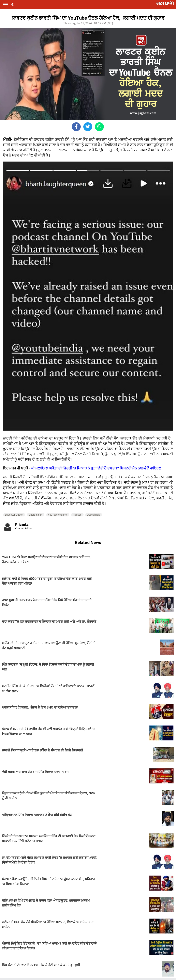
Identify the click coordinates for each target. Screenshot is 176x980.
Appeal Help (94, 515)
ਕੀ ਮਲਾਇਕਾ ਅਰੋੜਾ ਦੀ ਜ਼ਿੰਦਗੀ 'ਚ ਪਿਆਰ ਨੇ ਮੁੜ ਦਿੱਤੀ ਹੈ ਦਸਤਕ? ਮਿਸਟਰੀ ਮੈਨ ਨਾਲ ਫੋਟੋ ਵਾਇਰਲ (96, 468)
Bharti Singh (36, 515)
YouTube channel (58, 515)
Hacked (77, 515)
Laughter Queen (14, 515)
